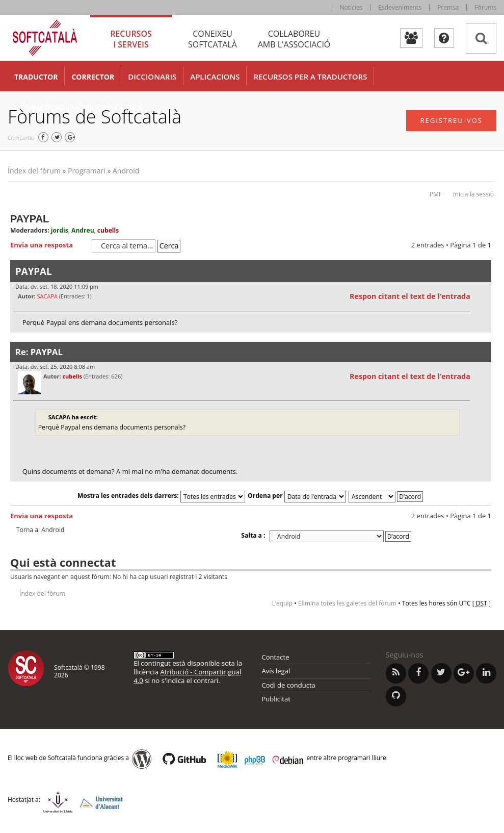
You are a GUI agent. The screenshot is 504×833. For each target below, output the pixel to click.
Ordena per (297, 496)
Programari (87, 171)
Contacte (276, 657)
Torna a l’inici (483, 339)
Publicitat (276, 699)
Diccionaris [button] (152, 77)
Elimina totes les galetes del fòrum (347, 603)
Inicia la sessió (473, 194)
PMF (436, 194)
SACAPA (47, 296)
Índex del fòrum (34, 171)
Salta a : (253, 535)
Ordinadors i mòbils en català (78, 107)
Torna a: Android (40, 530)
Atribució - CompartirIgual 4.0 (187, 676)
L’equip (282, 603)
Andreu (83, 230)
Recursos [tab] (131, 39)
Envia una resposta (48, 245)
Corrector (93, 77)
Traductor (36, 77)
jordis (60, 230)
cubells (108, 230)
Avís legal (276, 671)
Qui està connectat (63, 562)
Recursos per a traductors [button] (310, 77)
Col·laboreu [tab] (294, 39)
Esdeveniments (400, 7)
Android (126, 171)
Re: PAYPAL (39, 352)
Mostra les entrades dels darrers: (161, 496)
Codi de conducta (289, 685)
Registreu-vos (451, 120)
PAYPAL (30, 219)
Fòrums (485, 7)
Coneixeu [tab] (213, 39)
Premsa (448, 7)
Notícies (351, 7)
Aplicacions (215, 77)
